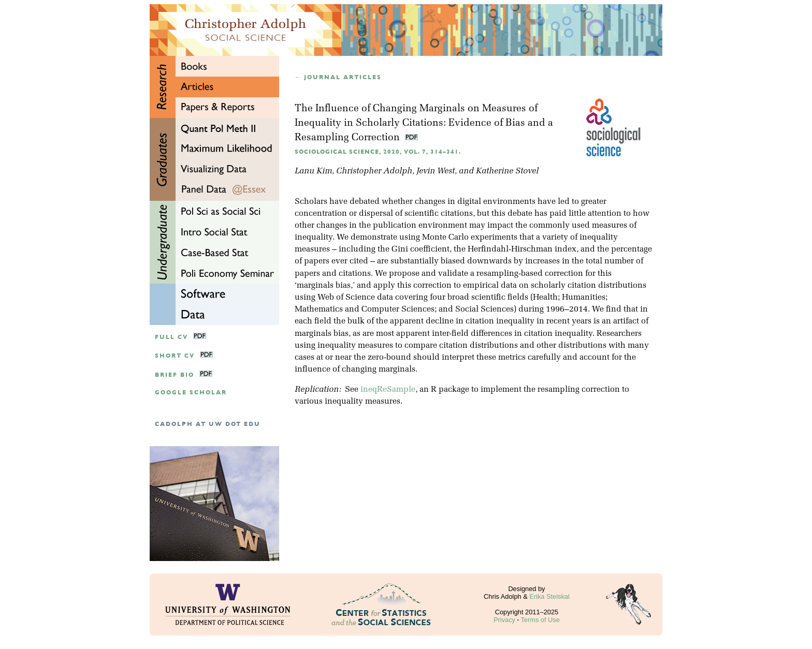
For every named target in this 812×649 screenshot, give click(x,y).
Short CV (175, 356)
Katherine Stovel (507, 171)
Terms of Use (540, 620)
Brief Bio (175, 375)
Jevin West (436, 171)
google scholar (191, 393)
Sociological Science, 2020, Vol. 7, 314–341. (378, 152)
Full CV (171, 337)
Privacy (504, 620)
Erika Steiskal (549, 596)
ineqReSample (388, 390)
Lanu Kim (313, 171)
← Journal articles (338, 77)
